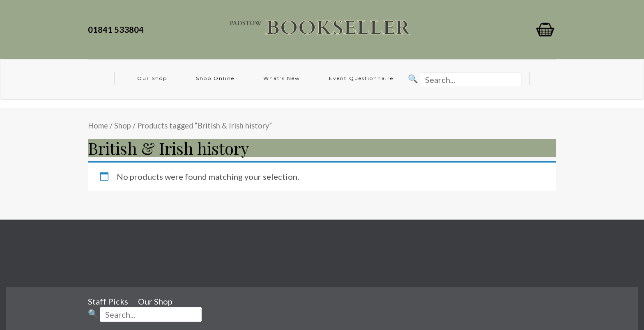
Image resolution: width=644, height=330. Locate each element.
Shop (123, 126)
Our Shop (152, 78)
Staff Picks (108, 301)
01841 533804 (117, 30)
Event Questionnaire (361, 78)
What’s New (282, 78)
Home (98, 126)
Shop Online (215, 78)
